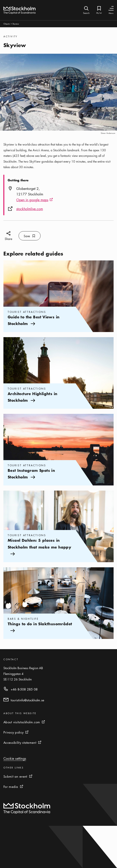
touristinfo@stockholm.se (27, 700)
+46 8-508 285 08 (24, 689)
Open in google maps (35, 200)
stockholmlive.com (30, 209)
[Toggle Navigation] (111, 8)
